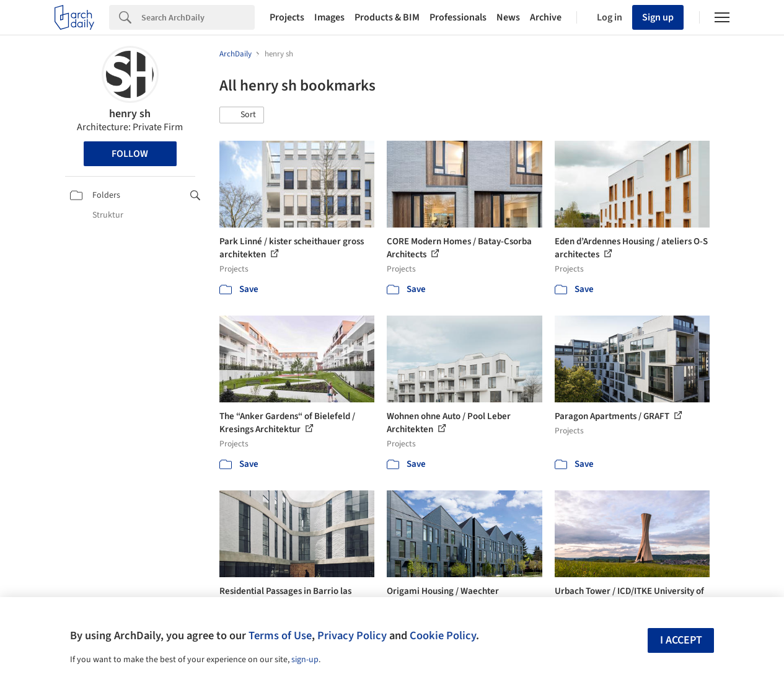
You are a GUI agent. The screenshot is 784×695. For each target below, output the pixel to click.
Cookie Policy (443, 635)
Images (329, 17)
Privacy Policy (352, 635)
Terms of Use (280, 635)
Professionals (458, 17)
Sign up (658, 17)
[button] (242, 115)
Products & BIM (387, 17)
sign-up (305, 660)
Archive (546, 17)
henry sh (130, 114)
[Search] (198, 17)
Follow (130, 154)
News (508, 17)
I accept (681, 640)
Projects (287, 17)
